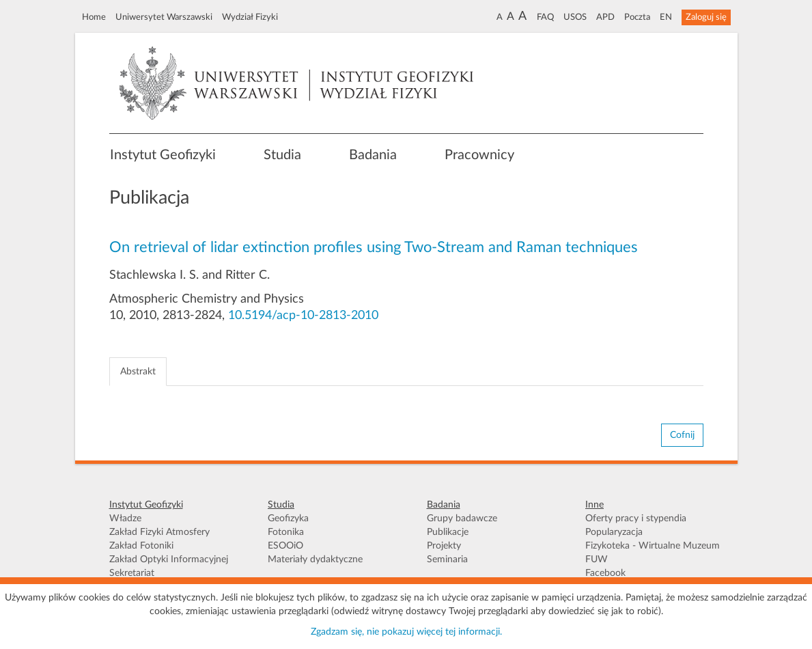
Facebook (605, 573)
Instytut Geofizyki (163, 155)
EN (666, 17)
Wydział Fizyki (250, 17)
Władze (125, 519)
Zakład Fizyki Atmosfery (159, 532)
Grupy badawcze (462, 519)
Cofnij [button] (682, 435)
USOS (575, 17)
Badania (373, 155)
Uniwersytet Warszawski (164, 17)
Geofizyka (288, 519)
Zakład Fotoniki (141, 546)
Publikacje (448, 532)
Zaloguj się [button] (706, 17)
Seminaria (447, 560)
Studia (282, 155)
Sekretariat (132, 573)
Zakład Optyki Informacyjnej (169, 560)
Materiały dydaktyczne (315, 560)
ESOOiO (285, 546)
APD (605, 17)
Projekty (444, 546)
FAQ (545, 17)
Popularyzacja (614, 532)
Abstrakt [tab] (138, 372)
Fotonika (286, 532)
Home (94, 17)
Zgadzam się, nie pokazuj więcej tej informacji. (406, 632)
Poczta (637, 17)
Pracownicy (479, 155)
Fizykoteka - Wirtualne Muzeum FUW (653, 553)
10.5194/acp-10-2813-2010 (303, 316)
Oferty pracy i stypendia (636, 519)
